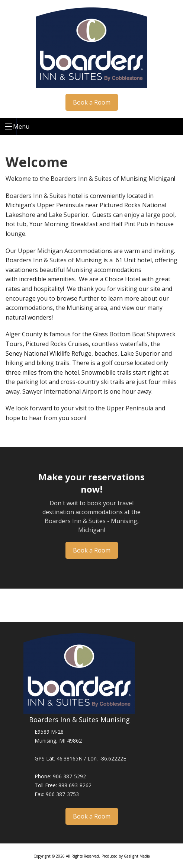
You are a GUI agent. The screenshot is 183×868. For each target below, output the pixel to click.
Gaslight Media (137, 856)
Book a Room (92, 102)
